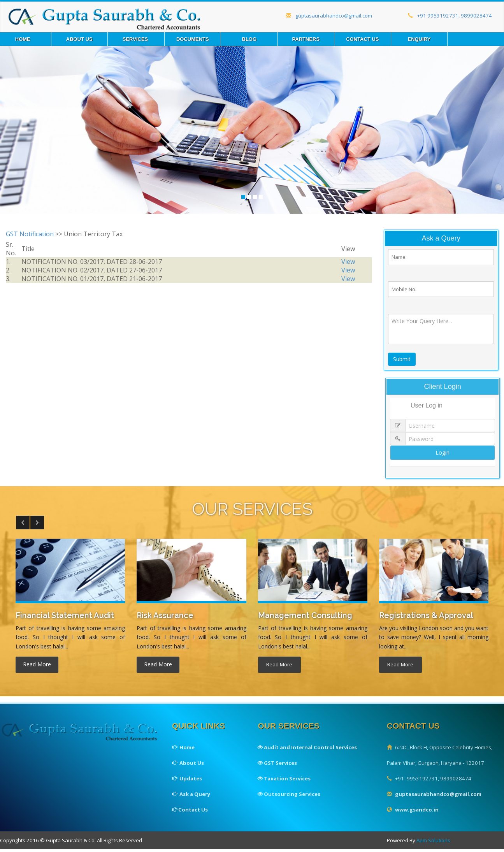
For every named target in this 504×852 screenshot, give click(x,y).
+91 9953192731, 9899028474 (449, 16)
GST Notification (30, 234)
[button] (23, 526)
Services (136, 39)
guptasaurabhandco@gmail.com (326, 16)
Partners (306, 39)
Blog (249, 39)
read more (37, 667)
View (348, 262)
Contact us (362, 39)
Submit (402, 362)
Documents (193, 39)
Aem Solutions (437, 844)
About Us (79, 39)
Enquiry (419, 39)
